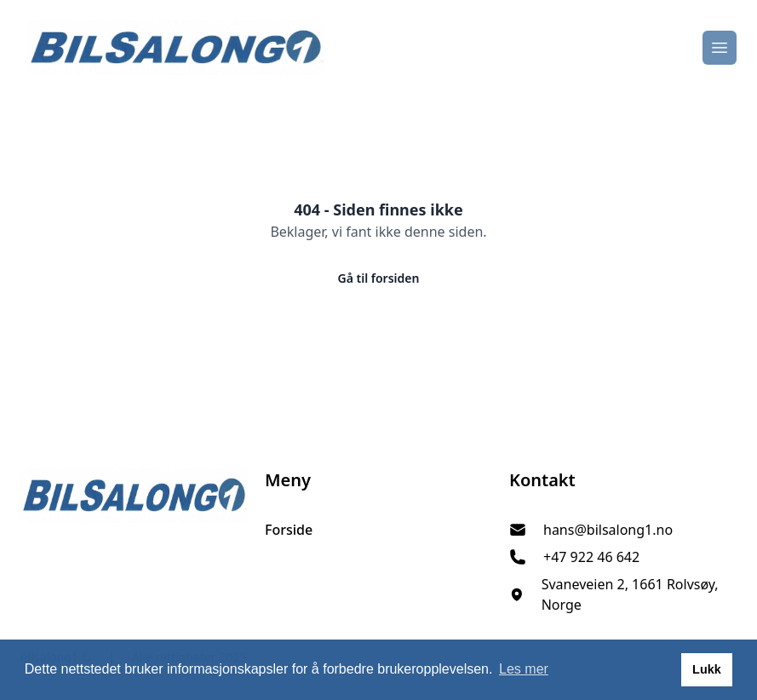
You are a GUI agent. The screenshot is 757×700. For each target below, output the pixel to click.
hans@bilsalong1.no (608, 530)
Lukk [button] (707, 669)
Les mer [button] (524, 669)
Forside (289, 530)
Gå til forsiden (379, 278)
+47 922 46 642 (591, 557)
